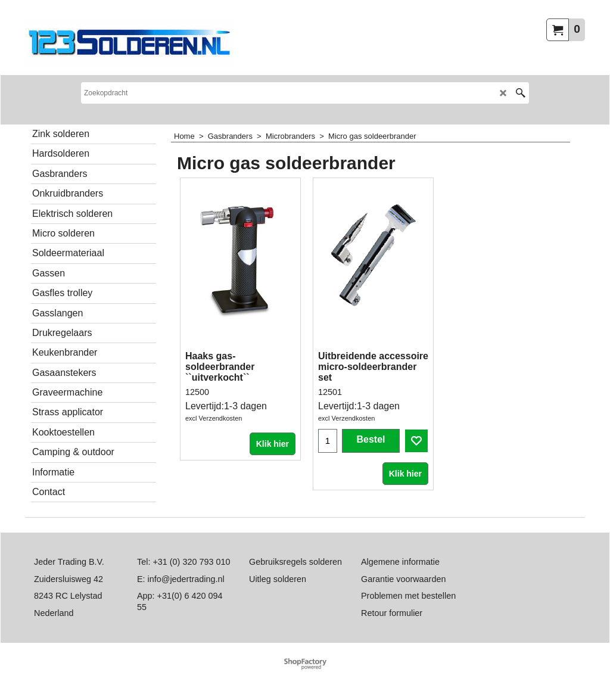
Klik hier (273, 444)
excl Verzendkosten (214, 418)
